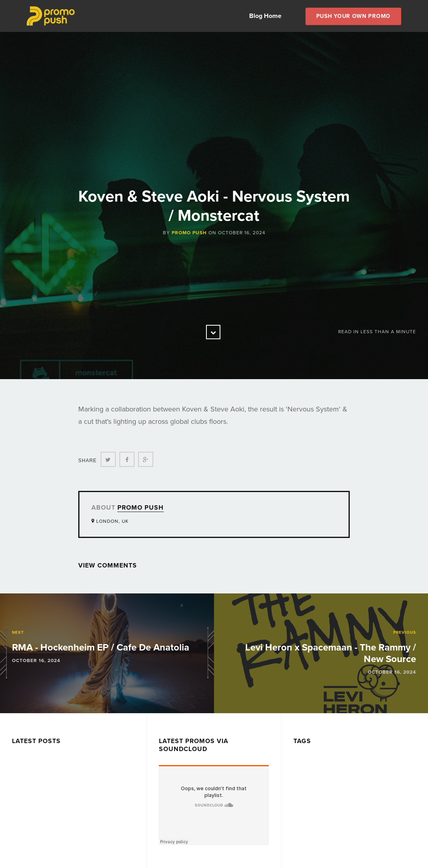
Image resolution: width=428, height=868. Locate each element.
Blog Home (265, 16)
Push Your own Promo (353, 16)
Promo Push (189, 233)
